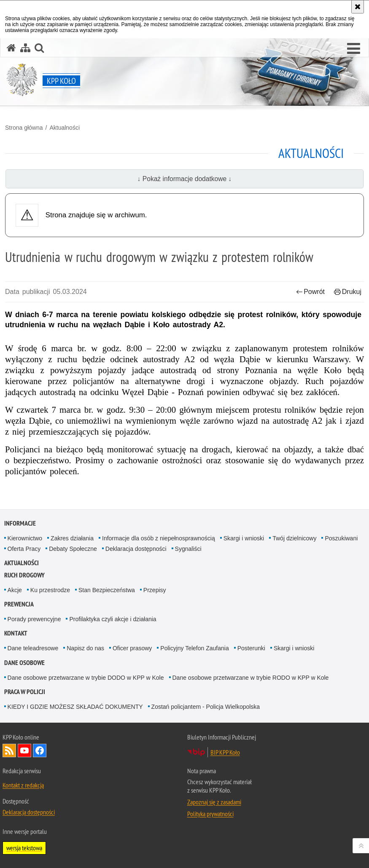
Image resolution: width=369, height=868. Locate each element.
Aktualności (65, 128)
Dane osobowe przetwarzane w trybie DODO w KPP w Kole (86, 678)
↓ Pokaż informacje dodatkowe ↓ (185, 179)
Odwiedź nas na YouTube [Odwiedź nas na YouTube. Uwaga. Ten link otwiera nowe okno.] (24, 750)
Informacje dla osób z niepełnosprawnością (159, 538)
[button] (354, 49)
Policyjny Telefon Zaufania (194, 648)
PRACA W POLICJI (25, 692)
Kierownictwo (25, 538)
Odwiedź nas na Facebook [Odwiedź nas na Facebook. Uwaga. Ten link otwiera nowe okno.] (40, 750)
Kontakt (16, 633)
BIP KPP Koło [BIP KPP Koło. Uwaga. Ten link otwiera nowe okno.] (225, 752)
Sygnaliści (188, 549)
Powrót (310, 292)
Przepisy (155, 590)
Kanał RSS (9, 750)
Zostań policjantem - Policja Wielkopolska (206, 707)
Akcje (15, 590)
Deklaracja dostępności (136, 549)
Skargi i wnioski (244, 538)
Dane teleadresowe (33, 648)
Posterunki (251, 648)
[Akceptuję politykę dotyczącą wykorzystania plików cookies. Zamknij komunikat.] (358, 7)
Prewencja (19, 604)
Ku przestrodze (50, 590)
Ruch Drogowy (24, 575)
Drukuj (348, 292)
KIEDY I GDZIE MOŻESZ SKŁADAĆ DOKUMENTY (75, 707)
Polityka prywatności (210, 814)
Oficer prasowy (132, 648)
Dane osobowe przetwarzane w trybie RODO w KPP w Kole (251, 678)
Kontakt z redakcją (23, 785)
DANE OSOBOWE (24, 663)
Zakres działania (72, 538)
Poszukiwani (341, 538)
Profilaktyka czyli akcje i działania (113, 619)
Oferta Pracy (24, 549)
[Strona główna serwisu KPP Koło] (11, 48)
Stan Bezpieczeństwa (107, 590)
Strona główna (24, 128)
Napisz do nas (85, 648)
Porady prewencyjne (34, 619)
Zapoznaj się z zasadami (214, 802)
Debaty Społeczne (73, 549)
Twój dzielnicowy (294, 538)
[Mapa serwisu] (25, 48)
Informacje (20, 523)
